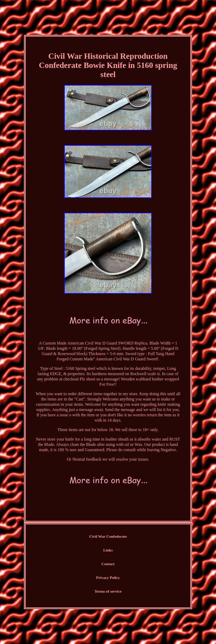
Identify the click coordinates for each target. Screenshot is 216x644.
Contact (108, 564)
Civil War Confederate (108, 536)
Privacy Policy (108, 577)
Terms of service (108, 591)
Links (108, 550)
